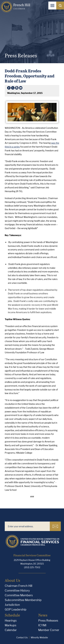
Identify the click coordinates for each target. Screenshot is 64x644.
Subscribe (55, 526)
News (43, 615)
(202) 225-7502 (32, 567)
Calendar (11, 630)
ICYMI (42, 625)
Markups (11, 625)
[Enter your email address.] (27, 526)
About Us (12, 580)
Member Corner (49, 630)
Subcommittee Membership (23, 600)
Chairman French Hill (18, 586)
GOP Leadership (16, 609)
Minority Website (39, 637)
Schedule (12, 615)
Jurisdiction (12, 605)
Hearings (11, 621)
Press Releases (48, 621)
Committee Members (19, 595)
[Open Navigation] (52, 6)
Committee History (17, 591)
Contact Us (22, 637)
